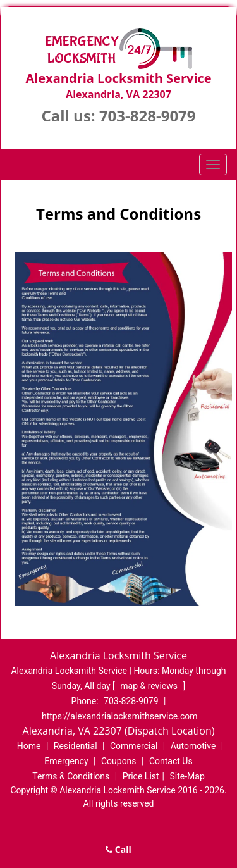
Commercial (134, 746)
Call (118, 849)
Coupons (119, 761)
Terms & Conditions (71, 776)
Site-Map (187, 776)
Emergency (66, 761)
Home (29, 746)
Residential (76, 746)
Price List (141, 776)
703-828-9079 (148, 115)
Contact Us (171, 761)
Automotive (193, 746)
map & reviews (150, 686)
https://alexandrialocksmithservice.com (120, 716)
